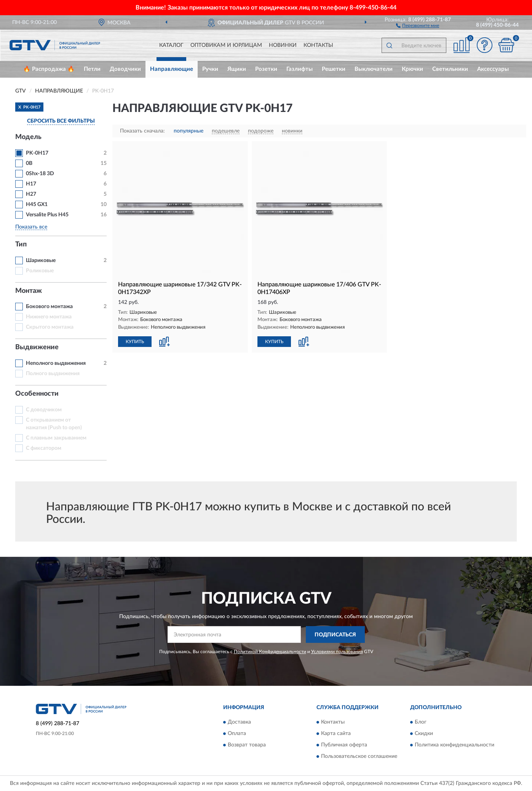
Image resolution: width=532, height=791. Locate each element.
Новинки (283, 45)
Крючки (412, 69)
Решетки (334, 69)
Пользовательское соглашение (359, 756)
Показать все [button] (31, 227)
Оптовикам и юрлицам (226, 45)
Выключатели (374, 69)
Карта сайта (336, 733)
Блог (421, 722)
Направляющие (172, 69)
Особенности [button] (37, 394)
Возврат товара (247, 745)
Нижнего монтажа (49, 317)
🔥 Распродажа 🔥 (49, 69)
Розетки (266, 69)
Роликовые (40, 271)
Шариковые (41, 260)
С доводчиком (44, 410)
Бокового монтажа (49, 307)
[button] (418, 25)
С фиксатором (44, 448)
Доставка (239, 722)
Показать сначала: (142, 131)
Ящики (237, 69)
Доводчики (125, 69)
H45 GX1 (37, 205)
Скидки (424, 733)
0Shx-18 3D (40, 174)
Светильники (450, 69)
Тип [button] (21, 244)
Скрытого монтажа (50, 327)
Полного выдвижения (53, 374)
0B (29, 163)
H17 (31, 184)
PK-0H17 (37, 153)
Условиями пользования (337, 652)
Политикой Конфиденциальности (270, 652)
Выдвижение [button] (37, 347)
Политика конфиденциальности (455, 745)
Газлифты (300, 69)
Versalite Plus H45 (47, 215)
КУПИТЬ (135, 342)
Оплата (237, 733)
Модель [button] (28, 137)
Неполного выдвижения (56, 363)
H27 (31, 194)
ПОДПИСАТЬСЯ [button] (335, 635)
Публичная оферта (344, 745)
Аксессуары (493, 69)
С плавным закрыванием (56, 438)
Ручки (210, 69)
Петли (92, 69)
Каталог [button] (171, 45)
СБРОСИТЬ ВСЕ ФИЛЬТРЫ (61, 121)
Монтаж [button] (29, 291)
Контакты (318, 45)
